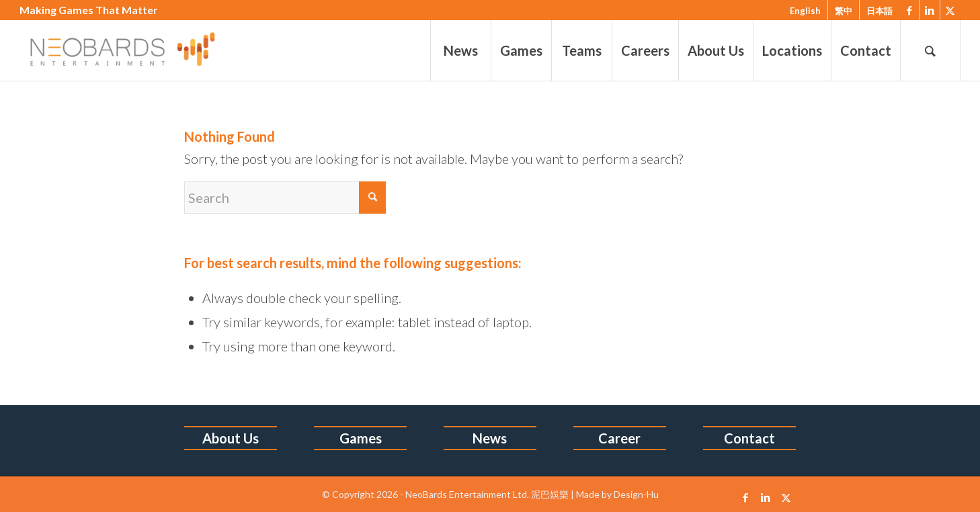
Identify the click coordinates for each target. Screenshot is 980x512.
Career (619, 438)
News (490, 438)
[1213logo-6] (135, 50)
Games (361, 438)
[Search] (930, 50)
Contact (749, 438)
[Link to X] (950, 10)
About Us (231, 438)
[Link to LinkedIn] (930, 10)
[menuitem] (460, 50)
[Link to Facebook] (910, 10)
